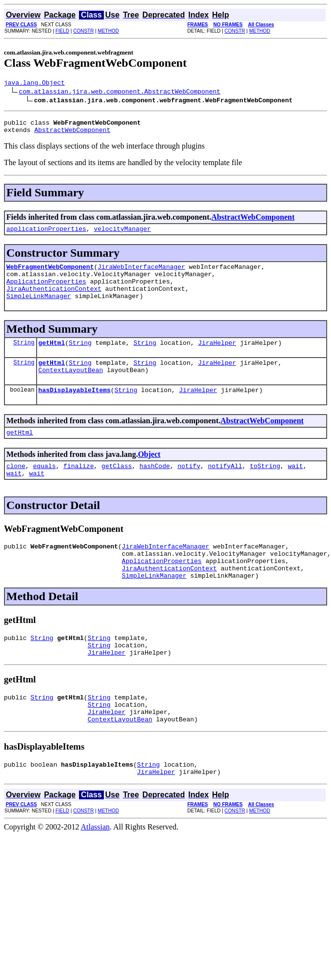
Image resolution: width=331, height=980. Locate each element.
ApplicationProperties (46, 291)
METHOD (108, 31)
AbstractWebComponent (72, 134)
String (24, 357)
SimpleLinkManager (39, 309)
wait (295, 488)
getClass (117, 488)
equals (45, 488)
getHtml (52, 357)
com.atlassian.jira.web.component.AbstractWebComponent (120, 93)
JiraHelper (217, 357)
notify (189, 488)
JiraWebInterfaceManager (141, 274)
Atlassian (96, 871)
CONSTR (83, 31)
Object (149, 475)
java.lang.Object (34, 84)
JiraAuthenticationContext (54, 300)
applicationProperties (46, 234)
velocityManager (122, 234)
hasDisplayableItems (75, 409)
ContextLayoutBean (71, 387)
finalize (78, 488)
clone (16, 488)
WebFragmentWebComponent (50, 274)
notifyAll (225, 488)
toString (265, 488)
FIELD (62, 31)
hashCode (155, 488)
